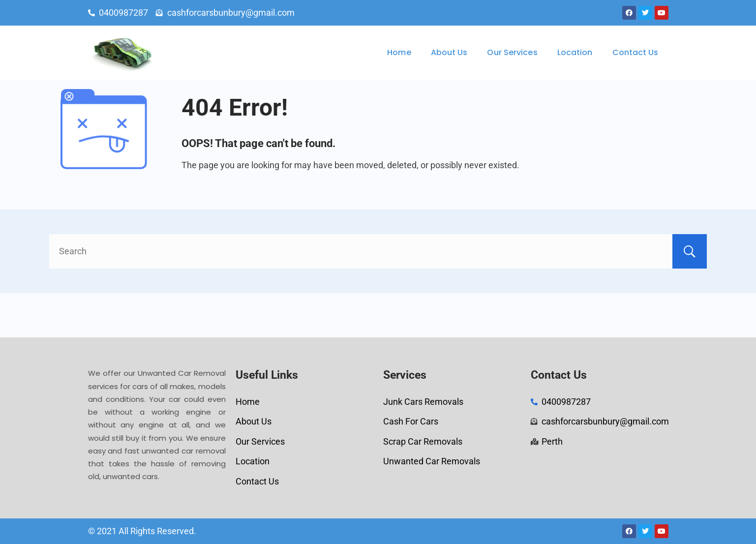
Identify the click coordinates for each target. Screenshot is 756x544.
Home (399, 52)
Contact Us (635, 52)
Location (575, 52)
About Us (449, 52)
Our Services (512, 52)
